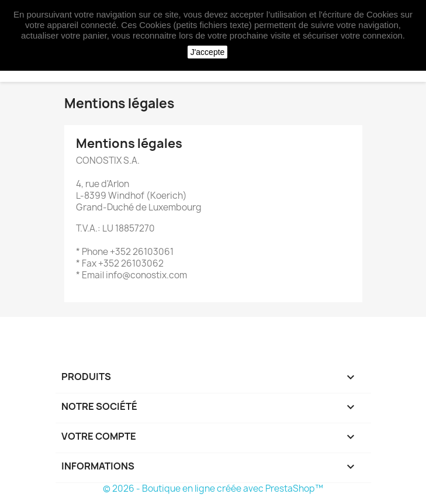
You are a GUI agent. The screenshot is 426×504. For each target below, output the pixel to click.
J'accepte (208, 52)
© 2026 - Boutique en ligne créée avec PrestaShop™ (213, 489)
